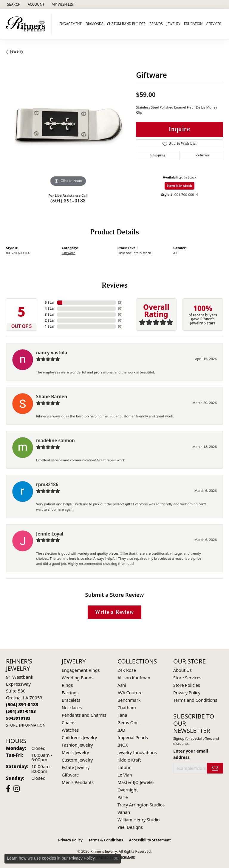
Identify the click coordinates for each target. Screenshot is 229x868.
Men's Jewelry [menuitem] (75, 752)
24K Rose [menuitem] (127, 670)
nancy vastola (52, 353)
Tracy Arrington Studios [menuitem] (141, 805)
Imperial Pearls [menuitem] (133, 737)
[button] (13, 4)
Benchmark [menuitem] (129, 700)
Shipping (158, 155)
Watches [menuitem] (70, 730)
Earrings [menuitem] (70, 693)
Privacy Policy (187, 693)
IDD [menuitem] (121, 730)
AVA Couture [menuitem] (130, 693)
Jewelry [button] (173, 24)
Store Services (187, 678)
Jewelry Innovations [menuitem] (137, 752)
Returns (202, 155)
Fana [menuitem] (122, 715)
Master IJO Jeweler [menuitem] (136, 782)
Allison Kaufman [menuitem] (134, 678)
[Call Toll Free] (21, 711)
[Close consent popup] (116, 858)
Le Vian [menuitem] (125, 775)
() (120, 302)
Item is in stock (180, 186)
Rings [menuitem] (67, 685)
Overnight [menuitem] (128, 790)
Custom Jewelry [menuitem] (77, 760)
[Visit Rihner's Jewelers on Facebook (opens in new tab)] (8, 789)
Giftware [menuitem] (70, 775)
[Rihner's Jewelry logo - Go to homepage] (27, 24)
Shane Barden (52, 396)
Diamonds (95, 24)
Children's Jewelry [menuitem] (79, 737)
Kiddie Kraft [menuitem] (129, 760)
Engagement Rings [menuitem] (81, 670)
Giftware (69, 253)
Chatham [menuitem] (127, 708)
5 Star (50, 302)
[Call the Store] (22, 704)
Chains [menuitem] (69, 723)
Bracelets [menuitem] (71, 700)
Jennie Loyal (50, 534)
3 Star (50, 314)
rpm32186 (47, 484)
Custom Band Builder (126, 24)
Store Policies (187, 685)
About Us (182, 670)
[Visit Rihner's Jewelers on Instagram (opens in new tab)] (17, 789)
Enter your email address (191, 754)
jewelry (17, 51)
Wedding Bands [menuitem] (78, 678)
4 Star (50, 308)
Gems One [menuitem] (128, 723)
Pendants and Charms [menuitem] (84, 715)
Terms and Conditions (195, 700)
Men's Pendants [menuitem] (78, 782)
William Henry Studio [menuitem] (139, 820)
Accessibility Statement (150, 840)
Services (214, 24)
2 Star (50, 320)
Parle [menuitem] (123, 797)
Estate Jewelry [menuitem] (76, 767)
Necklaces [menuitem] (72, 708)
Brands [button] (156, 24)
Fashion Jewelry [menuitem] (77, 745)
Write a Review (114, 612)
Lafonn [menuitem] (124, 767)
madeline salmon (55, 440)
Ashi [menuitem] (122, 685)
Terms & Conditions (106, 840)
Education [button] (193, 24)
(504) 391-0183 (68, 201)
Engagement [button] (71, 24)
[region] (68, 126)
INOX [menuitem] (123, 745)
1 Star (50, 326)
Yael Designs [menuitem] (130, 827)
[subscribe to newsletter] (215, 768)
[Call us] (18, 718)
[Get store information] (26, 725)
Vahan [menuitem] (124, 812)
